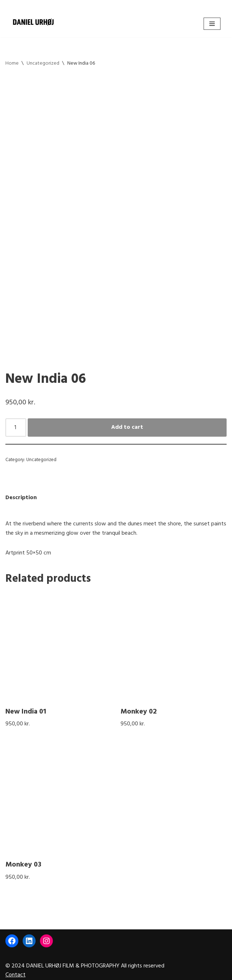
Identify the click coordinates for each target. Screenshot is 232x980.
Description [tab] (21, 480)
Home (12, 63)
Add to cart (127, 410)
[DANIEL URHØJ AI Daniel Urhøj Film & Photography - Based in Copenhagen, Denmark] (33, 22)
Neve (85, 972)
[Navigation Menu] (212, 24)
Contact (15, 959)
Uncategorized (43, 63)
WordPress (140, 972)
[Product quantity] (16, 410)
